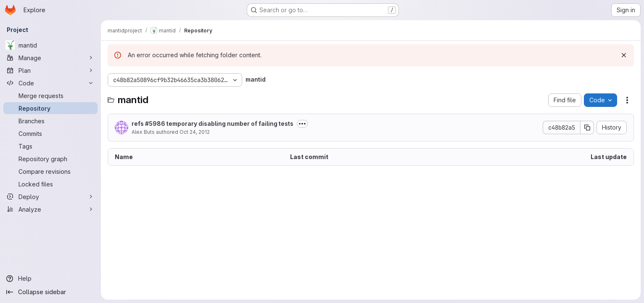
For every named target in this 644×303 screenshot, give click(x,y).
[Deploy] (50, 197)
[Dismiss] (624, 55)
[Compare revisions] (50, 171)
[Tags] (50, 146)
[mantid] (50, 45)
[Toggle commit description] (302, 124)
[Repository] (50, 108)
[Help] (50, 279)
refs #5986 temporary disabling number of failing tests (212, 124)
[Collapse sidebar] (50, 292)
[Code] (50, 83)
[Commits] (50, 133)
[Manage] (50, 58)
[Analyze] (50, 209)
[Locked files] (50, 184)
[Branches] (50, 121)
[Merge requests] (50, 96)
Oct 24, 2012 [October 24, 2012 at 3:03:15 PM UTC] (195, 132)
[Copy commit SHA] (587, 128)
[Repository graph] (50, 159)
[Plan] (50, 70)
